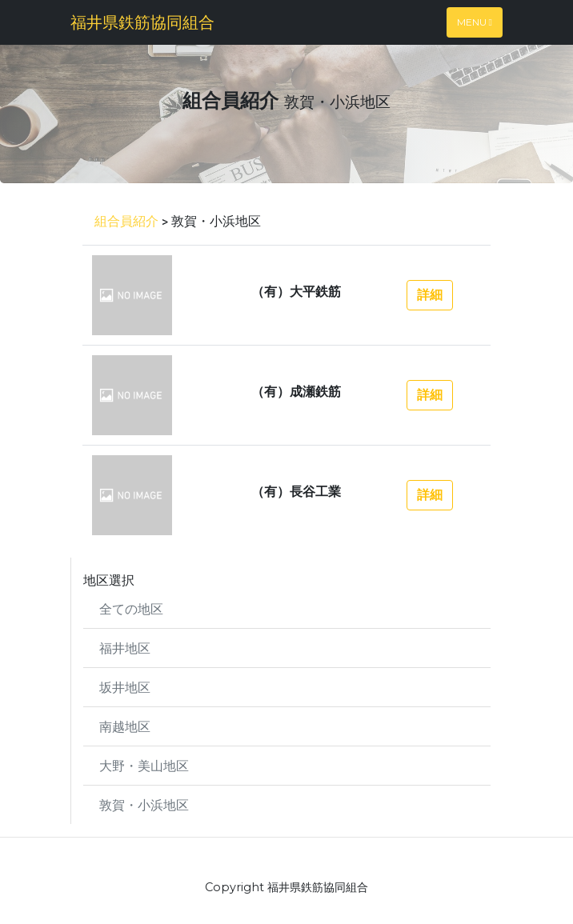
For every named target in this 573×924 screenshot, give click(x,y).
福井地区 (125, 648)
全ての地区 (131, 608)
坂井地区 (125, 687)
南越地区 (125, 726)
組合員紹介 (126, 220)
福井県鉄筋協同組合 (142, 22)
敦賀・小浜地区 (144, 804)
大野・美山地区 (144, 765)
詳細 (430, 295)
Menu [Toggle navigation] (475, 22)
